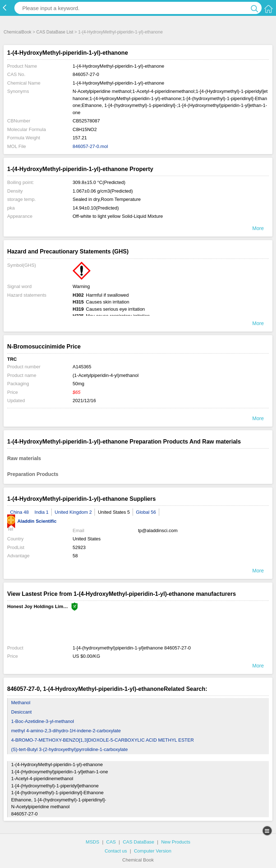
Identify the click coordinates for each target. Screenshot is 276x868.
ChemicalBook (17, 32)
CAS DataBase (139, 842)
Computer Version (153, 851)
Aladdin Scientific (32, 521)
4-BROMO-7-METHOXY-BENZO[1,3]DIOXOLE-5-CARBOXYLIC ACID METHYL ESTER (102, 740)
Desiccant (21, 712)
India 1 (42, 512)
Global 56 (146, 512)
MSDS (93, 842)
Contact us (116, 851)
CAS (111, 842)
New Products (176, 842)
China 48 (19, 512)
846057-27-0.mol (90, 146)
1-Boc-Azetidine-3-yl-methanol (43, 721)
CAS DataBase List (55, 32)
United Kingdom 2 (73, 512)
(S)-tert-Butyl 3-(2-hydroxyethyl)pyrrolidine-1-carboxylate (69, 749)
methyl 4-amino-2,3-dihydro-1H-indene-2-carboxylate (66, 731)
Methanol (21, 703)
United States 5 (114, 512)
